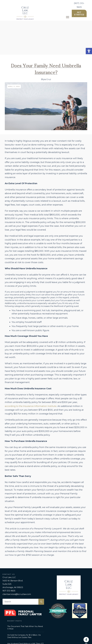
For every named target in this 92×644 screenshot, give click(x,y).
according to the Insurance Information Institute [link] (31, 372)
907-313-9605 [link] (9, 557)
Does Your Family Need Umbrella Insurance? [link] (46, 34)
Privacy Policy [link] (64, 620)
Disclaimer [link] (77, 620)
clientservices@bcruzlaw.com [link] (17, 560)
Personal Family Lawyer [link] (27, 620)
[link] (89, 51)
